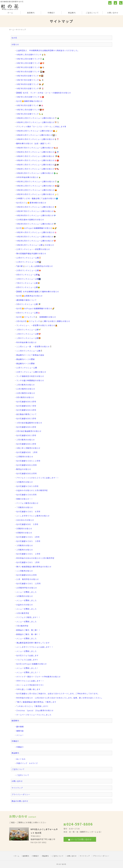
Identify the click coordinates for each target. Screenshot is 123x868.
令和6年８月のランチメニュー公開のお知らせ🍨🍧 (38, 139)
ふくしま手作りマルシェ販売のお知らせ (33, 516)
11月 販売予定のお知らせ (28, 579)
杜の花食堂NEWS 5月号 (26, 418)
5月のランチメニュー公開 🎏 (28, 304)
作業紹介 (51, 13)
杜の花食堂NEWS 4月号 (26, 427)
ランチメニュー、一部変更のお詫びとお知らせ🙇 (37, 325)
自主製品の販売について (26, 414)
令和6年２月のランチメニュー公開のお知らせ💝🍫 (38, 169)
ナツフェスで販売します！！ (28, 617)
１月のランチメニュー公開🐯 (29, 338)
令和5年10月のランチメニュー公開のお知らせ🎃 (37, 190)
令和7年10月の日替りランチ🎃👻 (30, 67)
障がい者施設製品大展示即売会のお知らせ (34, 567)
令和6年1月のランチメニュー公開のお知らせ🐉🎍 (37, 173)
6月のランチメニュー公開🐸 (28, 287)
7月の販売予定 (22, 626)
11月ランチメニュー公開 (27, 368)
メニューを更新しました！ (27, 668)
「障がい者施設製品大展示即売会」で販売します (36, 702)
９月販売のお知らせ (25, 482)
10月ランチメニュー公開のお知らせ (31, 372)
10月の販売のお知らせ (26, 393)
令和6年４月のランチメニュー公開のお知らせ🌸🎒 (38, 160)
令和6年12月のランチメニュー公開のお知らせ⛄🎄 (38, 118)
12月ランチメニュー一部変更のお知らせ (33, 249)
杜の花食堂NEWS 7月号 (26, 406)
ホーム (10, 13)
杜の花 (14, 38)
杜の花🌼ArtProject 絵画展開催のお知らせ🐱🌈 (37, 228)
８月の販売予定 (23, 613)
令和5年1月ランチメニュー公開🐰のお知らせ (35, 245)
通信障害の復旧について (26, 300)
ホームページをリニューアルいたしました (34, 715)
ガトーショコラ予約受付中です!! (30, 685)
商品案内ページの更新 (26, 359)
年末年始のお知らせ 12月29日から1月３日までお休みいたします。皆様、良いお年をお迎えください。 (60, 698)
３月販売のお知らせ (25, 545)
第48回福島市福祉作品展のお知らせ (31, 253)
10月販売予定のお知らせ (27, 588)
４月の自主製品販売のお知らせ (29, 423)
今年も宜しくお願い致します (28, 689)
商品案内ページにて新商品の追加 (30, 355)
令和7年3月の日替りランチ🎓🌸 (30, 105)
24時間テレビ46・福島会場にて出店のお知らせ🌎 (37, 198)
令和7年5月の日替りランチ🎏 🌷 (30, 88)
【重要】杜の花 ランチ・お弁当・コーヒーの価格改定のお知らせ (44, 93)
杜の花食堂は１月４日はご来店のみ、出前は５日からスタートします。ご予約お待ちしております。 (58, 694)
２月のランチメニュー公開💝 (29, 334)
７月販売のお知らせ (25, 507)
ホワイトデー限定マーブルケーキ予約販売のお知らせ (38, 677)
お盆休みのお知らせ (25, 605)
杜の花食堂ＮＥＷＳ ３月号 (28, 541)
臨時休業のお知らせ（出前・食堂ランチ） (34, 143)
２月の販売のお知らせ (26, 385)
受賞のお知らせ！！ (25, 499)
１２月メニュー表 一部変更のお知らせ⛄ (34, 346)
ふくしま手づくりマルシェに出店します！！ (35, 647)
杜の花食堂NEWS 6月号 (26, 410)
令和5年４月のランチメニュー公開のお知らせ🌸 (36, 232)
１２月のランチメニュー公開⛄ (29, 351)
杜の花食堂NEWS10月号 (26, 473)
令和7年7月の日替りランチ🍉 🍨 (30, 80)
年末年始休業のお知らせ (26, 342)
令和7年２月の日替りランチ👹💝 (30, 110)
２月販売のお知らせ (25, 550)
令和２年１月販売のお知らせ (28, 448)
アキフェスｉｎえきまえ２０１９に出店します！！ (38, 478)
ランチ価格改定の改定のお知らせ (30, 376)
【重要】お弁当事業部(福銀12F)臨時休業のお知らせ (38, 292)
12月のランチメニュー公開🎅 (29, 258)
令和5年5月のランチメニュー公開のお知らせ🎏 (36, 224)
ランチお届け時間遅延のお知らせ (30, 380)
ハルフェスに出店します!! (27, 660)
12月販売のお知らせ (25, 457)
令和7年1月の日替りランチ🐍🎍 (30, 114)
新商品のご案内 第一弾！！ (28, 634)
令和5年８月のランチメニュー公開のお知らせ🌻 (36, 207)
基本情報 (20, 727)
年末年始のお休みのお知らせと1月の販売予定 (35, 558)
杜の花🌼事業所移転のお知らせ (29, 101)
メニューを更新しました (26, 592)
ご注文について (92, 13)
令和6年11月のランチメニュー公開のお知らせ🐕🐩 (38, 122)
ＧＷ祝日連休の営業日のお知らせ (30, 220)
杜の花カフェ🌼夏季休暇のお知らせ (31, 203)
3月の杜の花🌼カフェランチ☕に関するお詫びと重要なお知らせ (43, 321)
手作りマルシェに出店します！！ (30, 681)
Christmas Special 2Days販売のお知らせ (35, 710)
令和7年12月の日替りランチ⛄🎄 (30, 59)
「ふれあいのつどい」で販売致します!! (32, 706)
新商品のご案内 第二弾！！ (28, 630)
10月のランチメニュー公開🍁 (29, 270)
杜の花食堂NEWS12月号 (26, 575)
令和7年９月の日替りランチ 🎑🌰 (30, 72)
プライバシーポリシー (21, 794)
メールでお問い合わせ (80, 839)
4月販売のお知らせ (24, 533)
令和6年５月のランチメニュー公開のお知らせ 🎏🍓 (38, 156)
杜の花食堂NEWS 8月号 (26, 402)
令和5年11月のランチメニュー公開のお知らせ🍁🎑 (38, 186)
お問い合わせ (113, 13)
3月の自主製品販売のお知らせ (29, 431)
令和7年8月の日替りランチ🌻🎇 (30, 76)
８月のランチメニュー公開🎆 (29, 279)
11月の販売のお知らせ (26, 389)
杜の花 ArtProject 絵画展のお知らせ (32, 664)
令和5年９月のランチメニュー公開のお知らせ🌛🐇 (38, 194)
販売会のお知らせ (24, 469)
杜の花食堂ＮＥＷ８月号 (26, 495)
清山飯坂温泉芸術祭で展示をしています (33, 643)
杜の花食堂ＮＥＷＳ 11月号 (28, 583)
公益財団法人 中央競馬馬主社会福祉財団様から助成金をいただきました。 (48, 50)
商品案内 (72, 13)
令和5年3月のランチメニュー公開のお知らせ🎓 (36, 237)
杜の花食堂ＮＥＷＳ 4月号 (28, 537)
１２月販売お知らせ (25, 571)
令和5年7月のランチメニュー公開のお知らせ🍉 (36, 211)
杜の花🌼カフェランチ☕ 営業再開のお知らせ (36, 317)
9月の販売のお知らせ (25, 397)
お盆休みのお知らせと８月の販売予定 (32, 490)
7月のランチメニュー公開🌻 (28, 283)
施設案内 (31, 13)
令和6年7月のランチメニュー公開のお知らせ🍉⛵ (37, 148)
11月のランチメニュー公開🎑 (29, 262)
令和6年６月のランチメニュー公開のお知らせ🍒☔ (38, 152)
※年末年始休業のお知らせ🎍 (29, 177)
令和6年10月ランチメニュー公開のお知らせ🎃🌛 (37, 131)
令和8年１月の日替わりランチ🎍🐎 (31, 55)
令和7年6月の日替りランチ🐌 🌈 (30, 84)
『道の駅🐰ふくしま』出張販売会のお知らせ (35, 266)
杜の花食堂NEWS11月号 (26, 465)
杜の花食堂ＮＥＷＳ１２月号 (28, 461)
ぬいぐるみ (21, 759)
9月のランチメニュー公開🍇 (28, 275)
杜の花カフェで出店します (27, 655)
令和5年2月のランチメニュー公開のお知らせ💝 (36, 241)
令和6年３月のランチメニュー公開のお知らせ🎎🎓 (38, 165)
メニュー (20, 735)
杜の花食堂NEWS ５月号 (27, 524)
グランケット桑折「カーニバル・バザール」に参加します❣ (41, 127)
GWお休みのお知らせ (25, 520)
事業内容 (20, 731)
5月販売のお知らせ (24, 528)
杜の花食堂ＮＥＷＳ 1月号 (28, 562)
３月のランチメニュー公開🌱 (29, 330)
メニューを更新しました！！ (28, 672)
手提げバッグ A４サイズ (27, 763)
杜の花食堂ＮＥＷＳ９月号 (27, 486)
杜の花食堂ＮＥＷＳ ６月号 (28, 511)
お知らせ (15, 44)
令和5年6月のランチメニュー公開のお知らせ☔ (36, 215)
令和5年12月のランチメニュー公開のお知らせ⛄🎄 (38, 181)
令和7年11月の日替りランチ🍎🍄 (30, 63)
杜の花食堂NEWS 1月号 (27, 452)
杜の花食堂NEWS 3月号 (26, 435)
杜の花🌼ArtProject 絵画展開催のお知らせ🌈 (35, 308)
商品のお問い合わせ (20, 801)
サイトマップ (17, 788)
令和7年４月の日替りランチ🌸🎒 (30, 97)
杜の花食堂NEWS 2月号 (26, 444)
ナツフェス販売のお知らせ (27, 503)
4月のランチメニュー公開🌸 (28, 313)
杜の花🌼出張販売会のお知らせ (29, 296)
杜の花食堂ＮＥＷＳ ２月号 (28, 554)
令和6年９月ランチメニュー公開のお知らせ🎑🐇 (37, 135)
